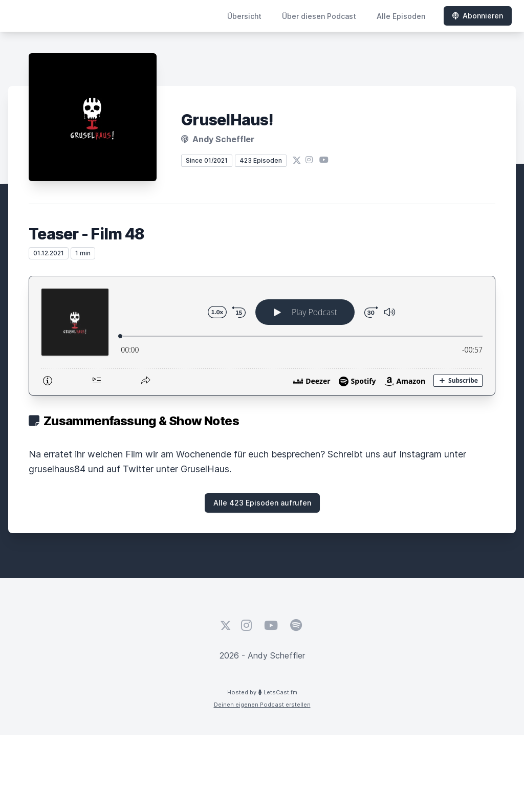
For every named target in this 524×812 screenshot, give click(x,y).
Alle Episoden (401, 16)
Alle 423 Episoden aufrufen (262, 503)
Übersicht (244, 16)
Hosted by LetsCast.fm (262, 692)
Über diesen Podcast (319, 16)
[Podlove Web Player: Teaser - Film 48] (262, 336)
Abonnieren (478, 16)
